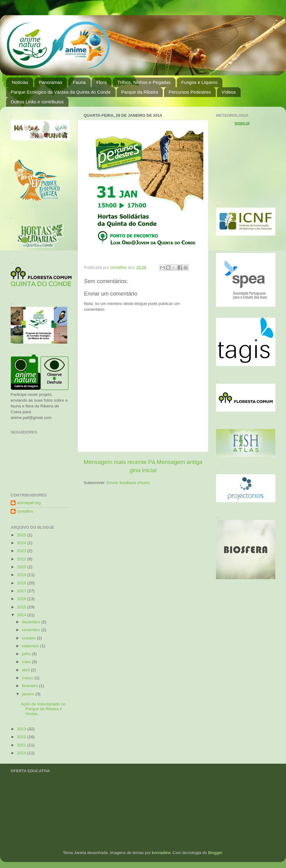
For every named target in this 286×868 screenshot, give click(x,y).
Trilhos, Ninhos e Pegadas (144, 82)
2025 (22, 535)
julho (27, 654)
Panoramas (51, 82)
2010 (22, 753)
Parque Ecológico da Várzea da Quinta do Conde (61, 92)
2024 (22, 543)
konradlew (161, 853)
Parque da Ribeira (140, 92)
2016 (22, 599)
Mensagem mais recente (115, 462)
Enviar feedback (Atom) (128, 483)
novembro (32, 630)
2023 (22, 551)
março (28, 678)
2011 (22, 745)
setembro (31, 646)
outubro (30, 638)
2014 (22, 615)
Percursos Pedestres (190, 92)
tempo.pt (242, 123)
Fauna (79, 82)
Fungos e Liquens (199, 82)
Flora (101, 82)
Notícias (20, 82)
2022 (22, 559)
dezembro (32, 622)
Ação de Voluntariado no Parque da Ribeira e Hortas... (43, 709)
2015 (22, 607)
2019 (22, 575)
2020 (22, 567)
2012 (22, 737)
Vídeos (229, 92)
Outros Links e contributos (37, 102)
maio (27, 662)
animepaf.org (29, 503)
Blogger (215, 853)
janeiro (29, 694)
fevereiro (30, 686)
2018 (22, 583)
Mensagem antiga (180, 462)
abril (26, 670)
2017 (22, 591)
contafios (25, 511)
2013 (22, 729)
